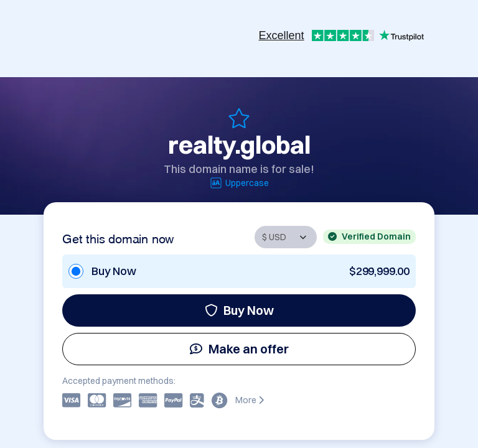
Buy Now (239, 310)
